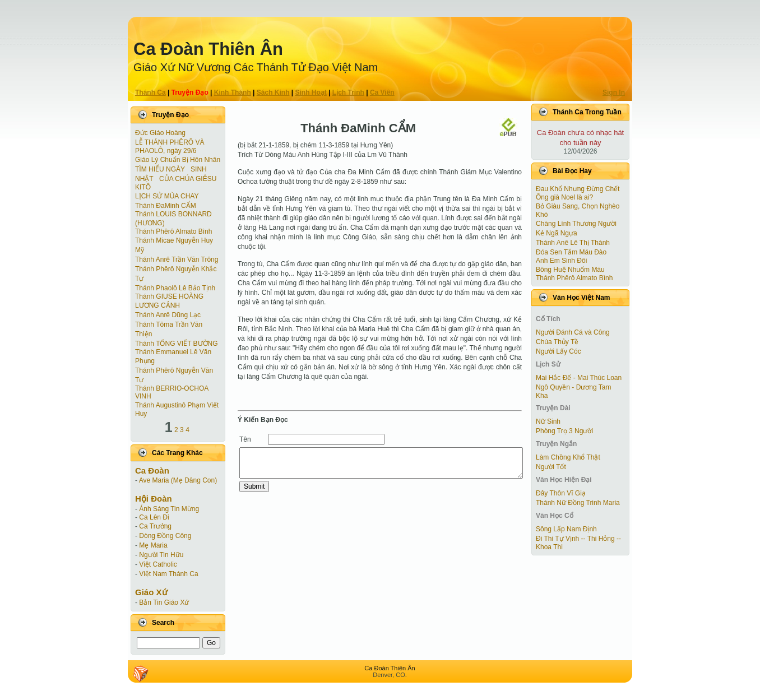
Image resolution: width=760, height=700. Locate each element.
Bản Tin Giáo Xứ (164, 602)
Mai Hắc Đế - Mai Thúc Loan (579, 378)
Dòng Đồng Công (165, 536)
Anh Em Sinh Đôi (561, 261)
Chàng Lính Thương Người (576, 224)
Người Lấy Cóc (559, 351)
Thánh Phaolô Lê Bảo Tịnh (175, 288)
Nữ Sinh (548, 421)
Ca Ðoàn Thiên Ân (208, 49)
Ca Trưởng (155, 526)
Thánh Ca (150, 92)
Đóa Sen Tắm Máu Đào (571, 252)
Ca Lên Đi (154, 517)
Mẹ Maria (153, 545)
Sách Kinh (273, 92)
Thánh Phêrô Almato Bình (173, 231)
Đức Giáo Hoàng (160, 133)
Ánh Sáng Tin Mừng (169, 509)
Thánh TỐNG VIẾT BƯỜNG (177, 344)
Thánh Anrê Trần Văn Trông (177, 259)
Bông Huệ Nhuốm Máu (570, 270)
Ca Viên (382, 92)
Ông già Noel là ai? (564, 197)
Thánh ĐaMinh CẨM (166, 206)
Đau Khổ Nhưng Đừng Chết (578, 189)
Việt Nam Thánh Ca (168, 574)
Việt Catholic (158, 564)
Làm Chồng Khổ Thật (568, 457)
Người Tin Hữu (161, 555)
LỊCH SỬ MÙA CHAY (167, 196)
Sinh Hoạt (311, 92)
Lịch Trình (348, 92)
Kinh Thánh (233, 92)
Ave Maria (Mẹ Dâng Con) (178, 480)
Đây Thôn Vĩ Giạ (561, 493)
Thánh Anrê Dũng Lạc (168, 315)
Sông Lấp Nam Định (566, 529)
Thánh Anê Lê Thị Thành (573, 243)
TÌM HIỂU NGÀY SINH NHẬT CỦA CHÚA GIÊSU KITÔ (176, 178)
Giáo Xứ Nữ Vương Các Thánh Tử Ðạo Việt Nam (256, 67)
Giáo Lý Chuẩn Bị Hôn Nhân (178, 160)
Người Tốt (551, 467)
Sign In (614, 92)
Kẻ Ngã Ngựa (557, 233)
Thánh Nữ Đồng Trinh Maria (578, 503)
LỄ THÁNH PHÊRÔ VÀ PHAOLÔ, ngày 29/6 (170, 147)
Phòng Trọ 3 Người (564, 431)
